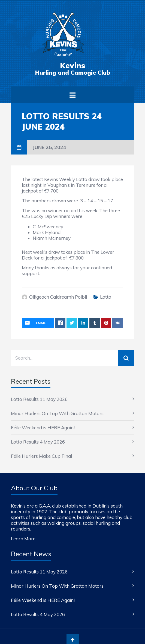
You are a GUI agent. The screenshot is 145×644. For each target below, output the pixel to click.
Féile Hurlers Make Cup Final (41, 456)
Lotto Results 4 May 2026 (38, 442)
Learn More (23, 539)
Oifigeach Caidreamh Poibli (58, 297)
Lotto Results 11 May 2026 (39, 399)
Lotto (106, 297)
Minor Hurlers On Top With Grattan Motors (57, 413)
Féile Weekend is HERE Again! (43, 428)
